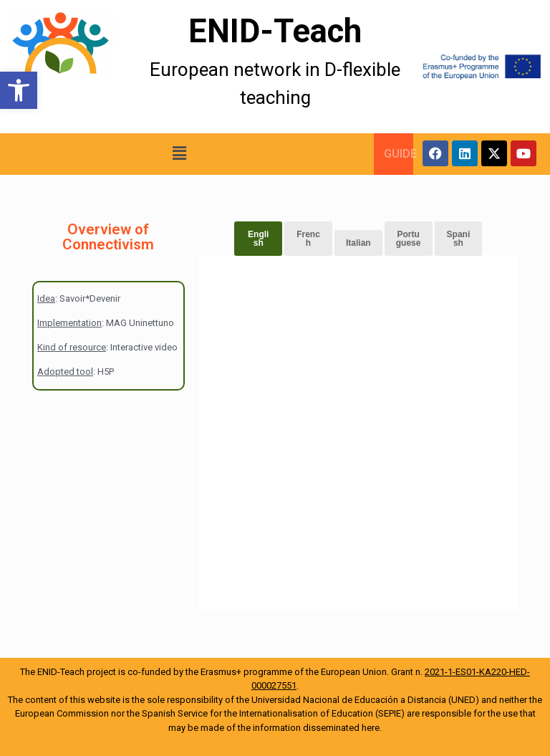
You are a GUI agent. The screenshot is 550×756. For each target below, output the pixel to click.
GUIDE (400, 154)
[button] (19, 90)
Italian (358, 243)
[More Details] (69, 67)
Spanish (459, 239)
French (308, 239)
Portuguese (409, 239)
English (258, 239)
